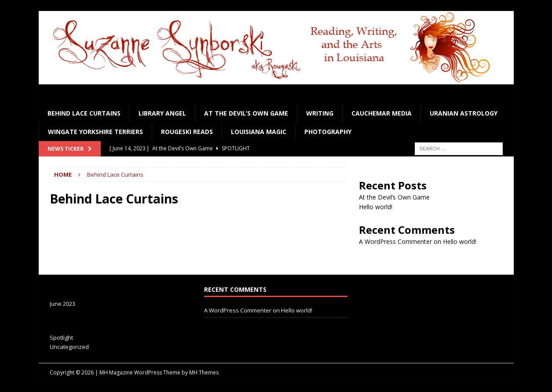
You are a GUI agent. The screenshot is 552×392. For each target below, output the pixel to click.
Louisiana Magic (259, 132)
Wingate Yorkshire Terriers (95, 132)
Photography (328, 132)
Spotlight (61, 338)
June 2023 (62, 304)
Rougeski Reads (187, 132)
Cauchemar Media (382, 113)
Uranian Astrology (464, 113)
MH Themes (204, 372)
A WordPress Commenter (395, 241)
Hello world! (376, 207)
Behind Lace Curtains (84, 113)
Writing (320, 113)
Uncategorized (69, 347)
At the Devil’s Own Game (246, 113)
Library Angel (162, 113)
